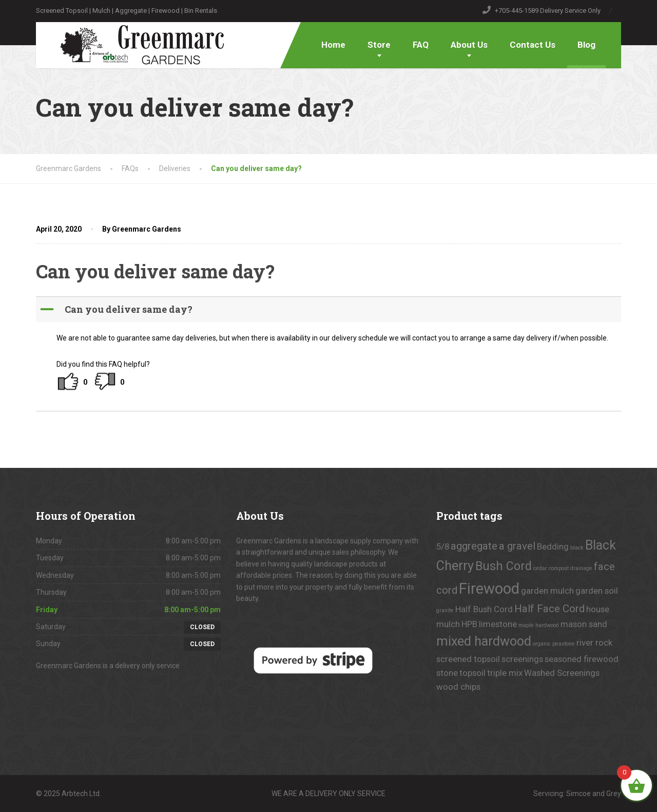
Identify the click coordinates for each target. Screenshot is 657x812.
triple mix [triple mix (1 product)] (505, 673)
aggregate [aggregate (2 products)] (474, 546)
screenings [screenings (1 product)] (522, 659)
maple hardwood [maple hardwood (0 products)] (539, 625)
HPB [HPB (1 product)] (469, 624)
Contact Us (533, 45)
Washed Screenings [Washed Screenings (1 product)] (562, 673)
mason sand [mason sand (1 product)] (584, 624)
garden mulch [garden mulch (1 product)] (547, 591)
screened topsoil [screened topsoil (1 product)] (468, 659)
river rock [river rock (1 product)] (594, 643)
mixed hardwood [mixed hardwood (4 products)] (484, 641)
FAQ (421, 45)
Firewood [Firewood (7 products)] (489, 589)
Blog (586, 45)
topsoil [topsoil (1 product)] (472, 673)
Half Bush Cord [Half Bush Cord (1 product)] (484, 609)
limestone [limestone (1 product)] (498, 624)
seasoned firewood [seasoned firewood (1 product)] (582, 659)
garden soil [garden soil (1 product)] (597, 591)
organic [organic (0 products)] (542, 644)
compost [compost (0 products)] (559, 568)
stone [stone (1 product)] (447, 673)
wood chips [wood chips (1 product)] (458, 687)
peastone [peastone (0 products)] (564, 644)
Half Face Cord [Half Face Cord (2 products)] (549, 609)
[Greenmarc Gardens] (134, 44)
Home (333, 45)
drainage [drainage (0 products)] (581, 568)
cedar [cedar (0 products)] (540, 568)
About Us (469, 45)
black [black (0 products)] (577, 548)
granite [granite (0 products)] (445, 610)
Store (379, 45)
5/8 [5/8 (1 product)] (443, 546)
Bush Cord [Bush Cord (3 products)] (504, 566)
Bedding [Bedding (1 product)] (553, 546)
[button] (330, 309)
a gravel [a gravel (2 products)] (517, 546)
